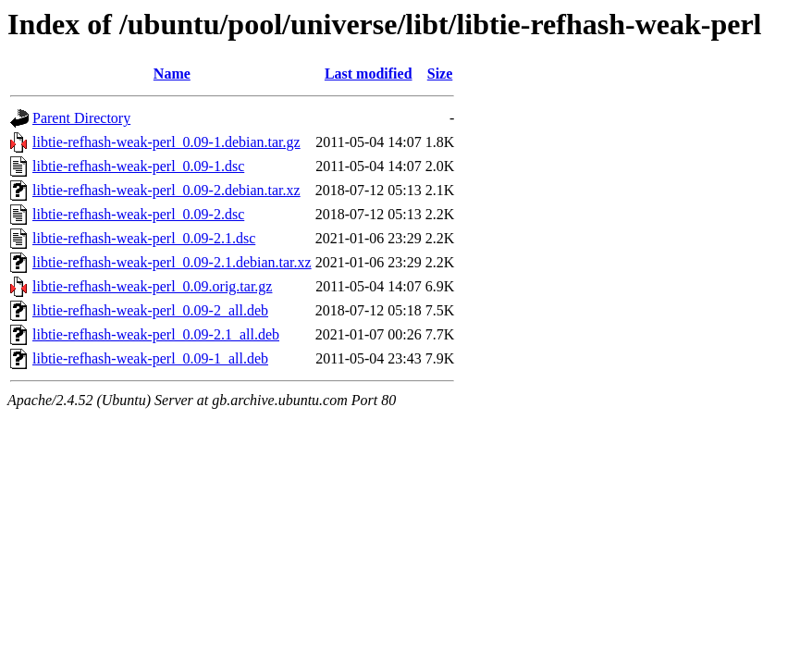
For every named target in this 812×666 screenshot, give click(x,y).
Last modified (369, 74)
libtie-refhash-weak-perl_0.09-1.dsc (138, 166)
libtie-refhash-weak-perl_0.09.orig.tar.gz (152, 286)
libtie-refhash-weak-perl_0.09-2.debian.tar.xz (166, 190)
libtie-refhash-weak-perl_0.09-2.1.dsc (144, 238)
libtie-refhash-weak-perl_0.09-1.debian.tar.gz (166, 142)
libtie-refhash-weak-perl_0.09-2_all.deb (150, 310)
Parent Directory (81, 118)
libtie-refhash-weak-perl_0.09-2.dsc (138, 214)
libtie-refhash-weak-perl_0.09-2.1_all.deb (156, 334)
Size (440, 74)
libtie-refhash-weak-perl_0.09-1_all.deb (150, 358)
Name (172, 74)
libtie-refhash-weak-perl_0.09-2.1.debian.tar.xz (172, 262)
